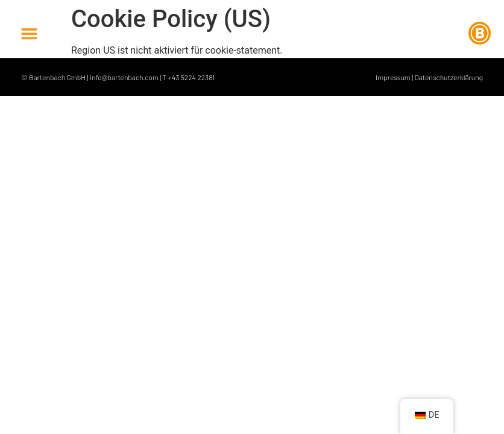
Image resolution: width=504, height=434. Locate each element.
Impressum (393, 77)
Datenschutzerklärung (449, 77)
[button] (30, 33)
